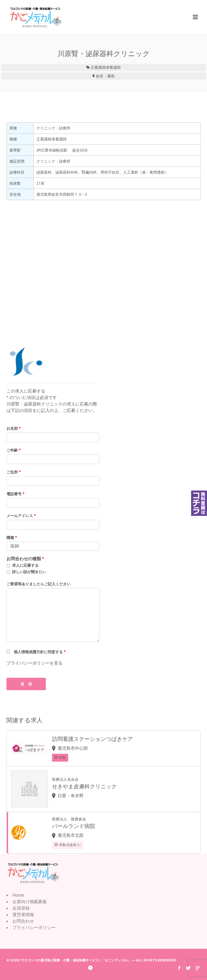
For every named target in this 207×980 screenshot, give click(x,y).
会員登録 (21, 908)
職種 (12, 538)
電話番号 (15, 494)
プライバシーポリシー (34, 928)
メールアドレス (21, 516)
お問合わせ (23, 921)
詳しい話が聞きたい (29, 572)
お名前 (13, 428)
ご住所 (13, 472)
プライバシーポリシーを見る (34, 663)
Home (18, 895)
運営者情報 (23, 915)
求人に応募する (25, 565)
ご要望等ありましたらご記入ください (39, 584)
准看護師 (113, 67)
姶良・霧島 (105, 76)
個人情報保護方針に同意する (40, 652)
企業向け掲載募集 (30, 902)
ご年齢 (13, 450)
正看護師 (98, 67)
